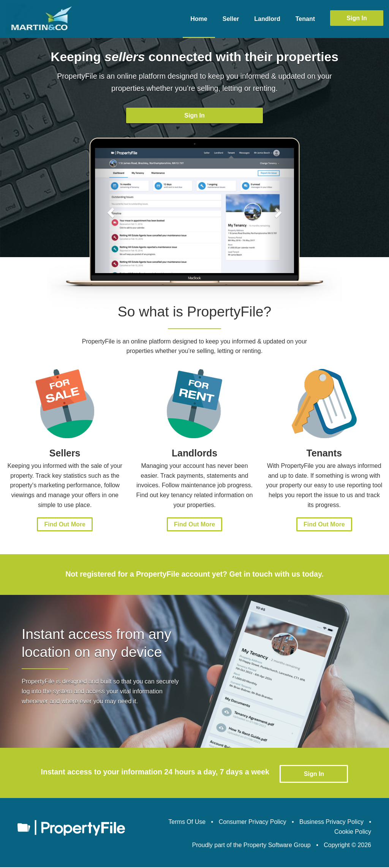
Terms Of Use (187, 823)
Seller (231, 19)
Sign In (357, 18)
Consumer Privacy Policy (253, 823)
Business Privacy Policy (331, 823)
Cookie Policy (353, 832)
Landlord (267, 19)
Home (199, 19)
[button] (110, 213)
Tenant (305, 19)
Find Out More (65, 527)
